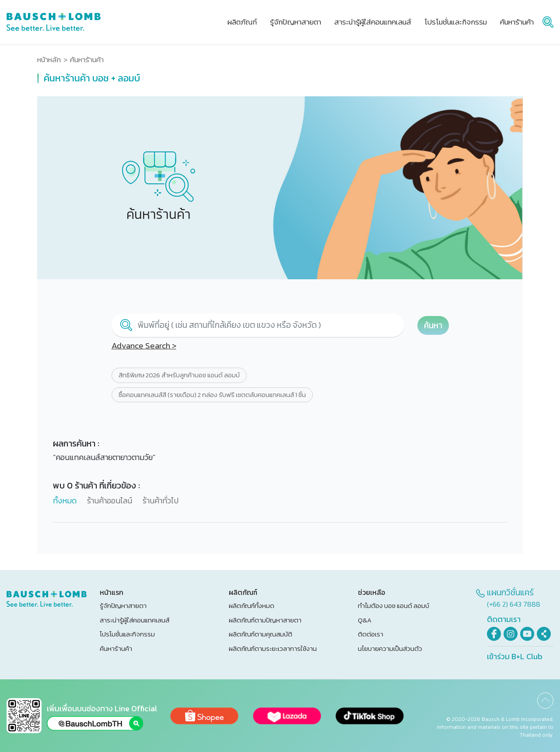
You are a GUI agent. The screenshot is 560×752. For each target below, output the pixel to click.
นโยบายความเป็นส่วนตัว (390, 648)
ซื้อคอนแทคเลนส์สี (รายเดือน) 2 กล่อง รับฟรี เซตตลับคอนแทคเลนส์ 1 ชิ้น (212, 395)
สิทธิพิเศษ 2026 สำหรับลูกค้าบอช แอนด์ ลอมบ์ (179, 375)
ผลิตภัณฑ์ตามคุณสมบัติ (261, 634)
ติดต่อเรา (371, 634)
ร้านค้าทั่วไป (161, 501)
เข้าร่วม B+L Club (515, 656)
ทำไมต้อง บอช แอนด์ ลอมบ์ (394, 606)
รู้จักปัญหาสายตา (123, 606)
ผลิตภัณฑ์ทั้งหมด (252, 606)
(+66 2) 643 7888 (514, 604)
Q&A (365, 620)
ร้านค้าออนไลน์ (110, 501)
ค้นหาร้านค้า (116, 648)
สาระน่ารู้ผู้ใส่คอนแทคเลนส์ (135, 620)
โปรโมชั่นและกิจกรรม (127, 634)
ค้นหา (433, 325)
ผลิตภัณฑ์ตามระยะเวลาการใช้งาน (273, 648)
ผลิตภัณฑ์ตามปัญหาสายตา (265, 620)
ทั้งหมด (65, 501)
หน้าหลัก (49, 60)
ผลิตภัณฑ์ (242, 22)
